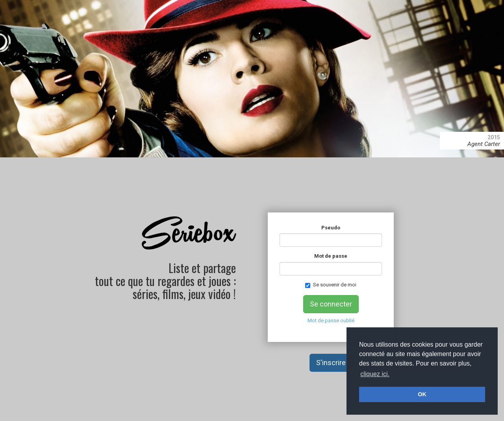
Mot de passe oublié (331, 320)
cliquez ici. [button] (375, 374)
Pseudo (331, 228)
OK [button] (422, 394)
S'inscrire (331, 363)
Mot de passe (331, 256)
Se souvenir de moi (331, 285)
